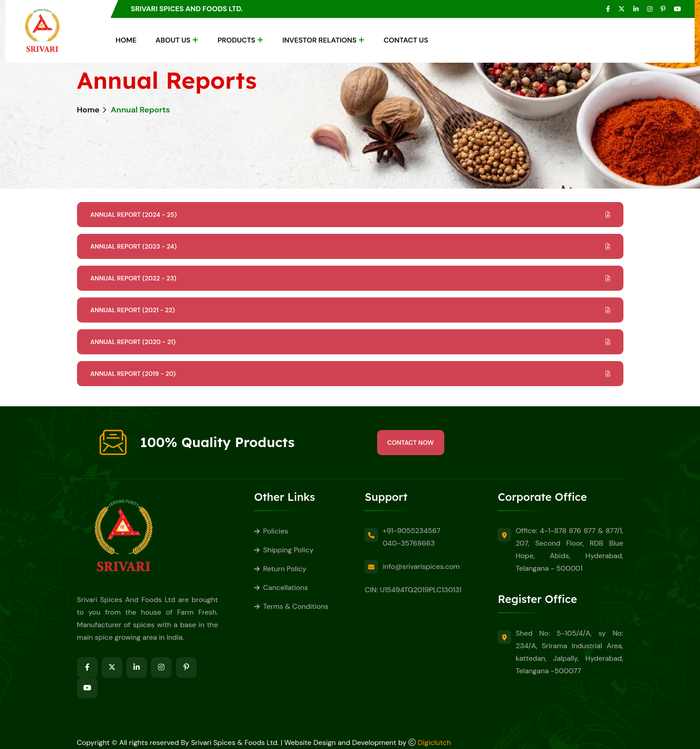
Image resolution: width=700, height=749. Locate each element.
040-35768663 (409, 543)
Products (236, 40)
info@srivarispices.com (421, 566)
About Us (173, 40)
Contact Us (406, 40)
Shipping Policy (288, 550)
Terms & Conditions (296, 606)
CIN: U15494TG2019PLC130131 (413, 590)
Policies (275, 531)
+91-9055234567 (411, 531)
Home (126, 40)
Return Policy (284, 569)
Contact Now (411, 443)
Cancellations (285, 588)
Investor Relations (319, 40)
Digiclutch (434, 743)
